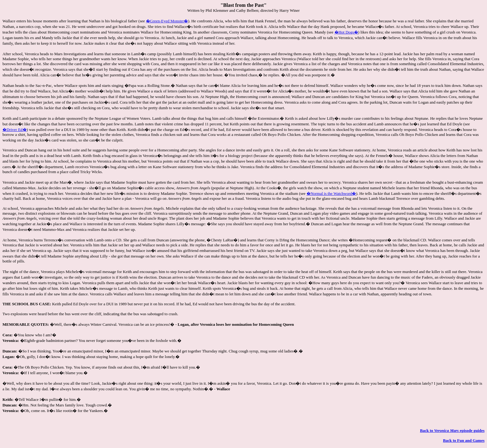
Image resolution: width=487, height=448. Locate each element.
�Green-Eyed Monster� (167, 21)
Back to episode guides (452, 430)
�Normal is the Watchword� (331, 193)
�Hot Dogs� (346, 32)
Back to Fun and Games (464, 440)
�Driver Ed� (15, 130)
